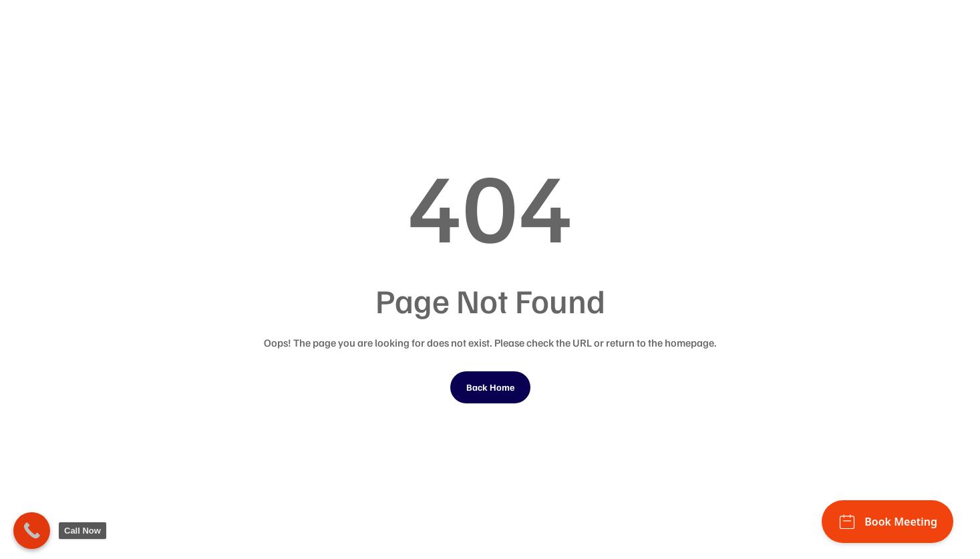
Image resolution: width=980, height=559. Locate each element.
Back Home (490, 387)
